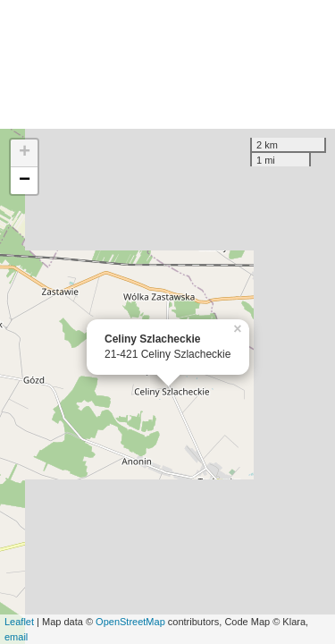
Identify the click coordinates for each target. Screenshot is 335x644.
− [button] (25, 181)
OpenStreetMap (130, 622)
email (16, 637)
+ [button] (25, 153)
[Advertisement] (167, 64)
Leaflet (19, 622)
